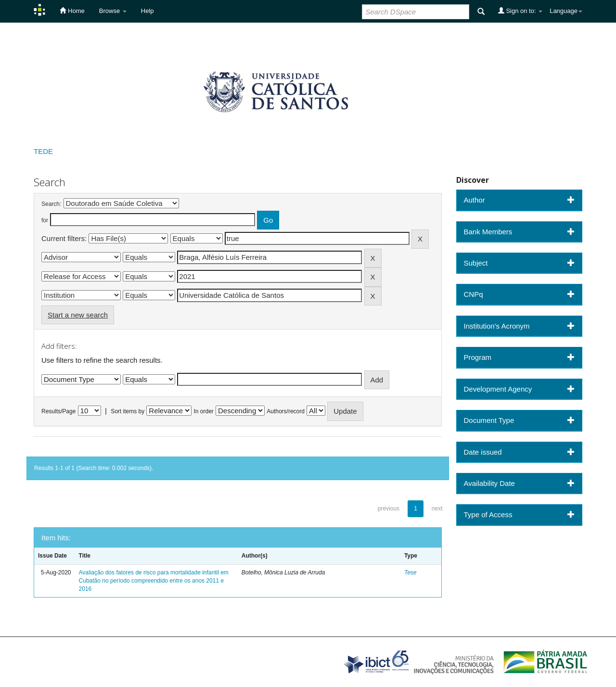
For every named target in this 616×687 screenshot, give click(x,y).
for (45, 220)
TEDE (43, 151)
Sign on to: (520, 11)
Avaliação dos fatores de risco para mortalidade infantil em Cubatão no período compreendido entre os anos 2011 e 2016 (154, 581)
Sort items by (128, 411)
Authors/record (286, 411)
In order (204, 411)
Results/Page (58, 411)
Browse (113, 11)
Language (566, 11)
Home (72, 11)
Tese (411, 572)
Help (148, 11)
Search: (51, 204)
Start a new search (78, 315)
